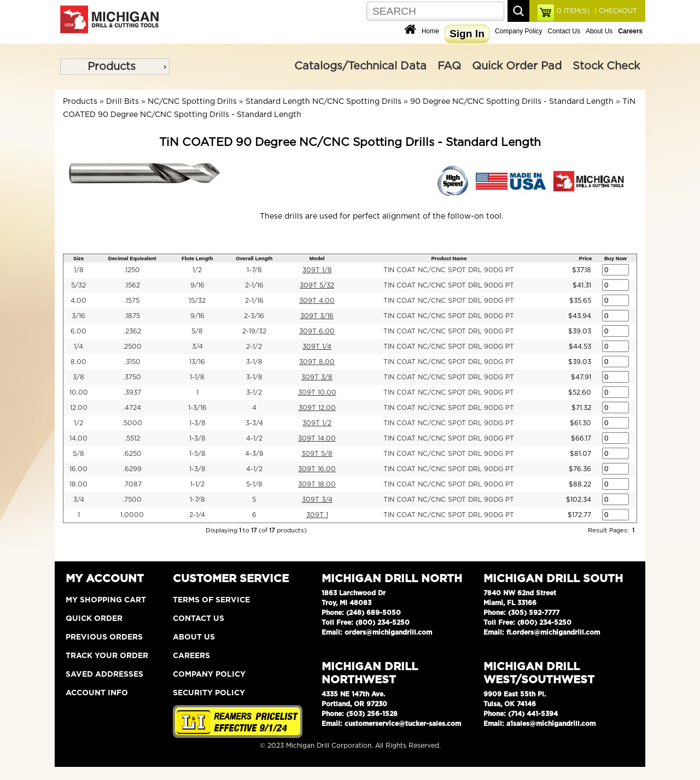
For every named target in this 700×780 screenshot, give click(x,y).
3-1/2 (254, 392)
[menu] (115, 67)
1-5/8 (197, 454)
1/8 (79, 270)
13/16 (197, 362)
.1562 (132, 285)
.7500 (132, 500)
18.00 (78, 484)
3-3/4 (254, 423)
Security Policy (209, 693)
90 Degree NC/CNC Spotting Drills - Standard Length (512, 102)
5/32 (78, 285)
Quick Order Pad (517, 66)
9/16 (197, 285)
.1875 (132, 316)
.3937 (132, 392)
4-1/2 (254, 438)
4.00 (78, 301)
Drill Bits (122, 102)
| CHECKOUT (615, 11)
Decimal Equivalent (132, 258)
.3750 (132, 377)
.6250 (132, 454)
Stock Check (606, 66)
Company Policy (519, 31)
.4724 (132, 408)
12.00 (79, 408)
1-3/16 (197, 408)
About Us (599, 31)
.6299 (132, 469)
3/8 (78, 377)
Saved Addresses (104, 675)
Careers (191, 656)
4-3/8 (254, 454)
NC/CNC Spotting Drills (192, 102)
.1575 (132, 301)
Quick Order (94, 619)
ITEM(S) (573, 11)
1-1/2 (197, 484)
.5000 (132, 423)
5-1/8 (254, 484)
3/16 (78, 316)
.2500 (132, 347)
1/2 (197, 270)
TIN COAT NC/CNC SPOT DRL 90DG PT (449, 270)
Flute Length (197, 258)
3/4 (197, 347)
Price (585, 258)
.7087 (132, 484)
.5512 (132, 438)
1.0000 (132, 515)
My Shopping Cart (106, 600)
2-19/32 (254, 331)
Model (317, 258)
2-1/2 (254, 347)
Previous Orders (104, 637)
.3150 (132, 362)
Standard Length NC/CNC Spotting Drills (323, 102)
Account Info (97, 693)
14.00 (78, 438)
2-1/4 (197, 515)
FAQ (449, 66)
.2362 (132, 331)
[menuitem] (115, 67)
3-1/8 (254, 362)
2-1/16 (254, 285)
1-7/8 (254, 270)
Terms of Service (211, 600)
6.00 (78, 331)
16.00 (78, 469)
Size (78, 258)
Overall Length (254, 258)
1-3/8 (197, 423)
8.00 (78, 362)
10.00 (79, 392)
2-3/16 (254, 316)
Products (112, 67)
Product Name (449, 258)
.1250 (132, 270)
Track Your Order (107, 656)
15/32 (197, 301)
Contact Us (564, 31)
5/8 (197, 331)
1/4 (78, 347)
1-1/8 (197, 377)
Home (430, 31)
